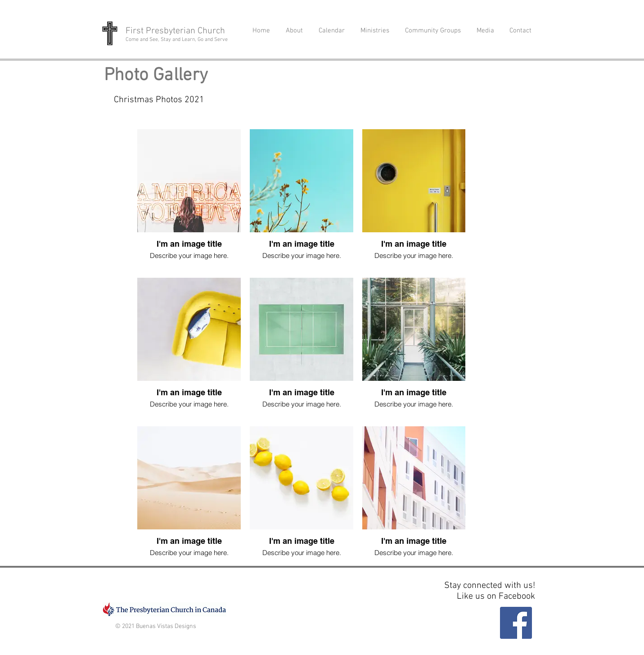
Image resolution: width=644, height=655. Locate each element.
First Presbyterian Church (175, 31)
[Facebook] (516, 623)
